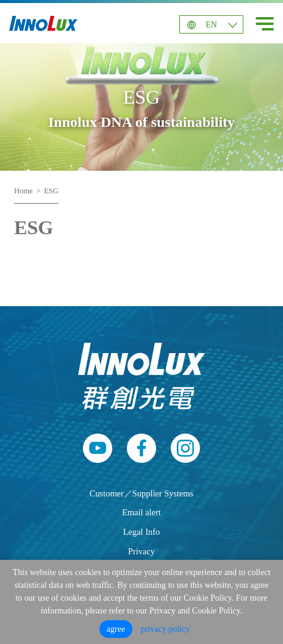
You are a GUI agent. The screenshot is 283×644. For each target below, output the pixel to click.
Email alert (141, 512)
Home (23, 191)
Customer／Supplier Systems (141, 493)
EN (211, 25)
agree (116, 629)
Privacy (141, 551)
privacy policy (165, 629)
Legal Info (141, 532)
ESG (51, 191)
